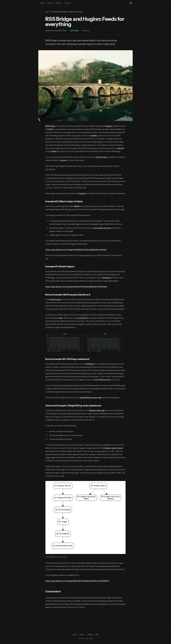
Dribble (94, 136)
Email (75, 635)
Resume (59, 3)
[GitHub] (131, 3)
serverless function (103, 228)
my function (82, 318)
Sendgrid (106, 278)
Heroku (121, 148)
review (63, 160)
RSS (97, 635)
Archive (50, 3)
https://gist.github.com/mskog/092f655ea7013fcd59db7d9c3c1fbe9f (76, 250)
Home (42, 3)
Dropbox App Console (113, 448)
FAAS (50, 129)
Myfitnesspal (55, 299)
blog (47, 12)
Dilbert (77, 206)
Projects (68, 3)
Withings (90, 364)
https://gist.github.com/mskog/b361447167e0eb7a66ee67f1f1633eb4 (76, 287)
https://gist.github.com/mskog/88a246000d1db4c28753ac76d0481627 (77, 581)
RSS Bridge (50, 126)
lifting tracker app (93, 398)
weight (83, 398)
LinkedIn (90, 635)
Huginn (109, 126)
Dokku (54, 151)
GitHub (82, 635)
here (61, 318)
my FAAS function (103, 380)
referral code (101, 157)
